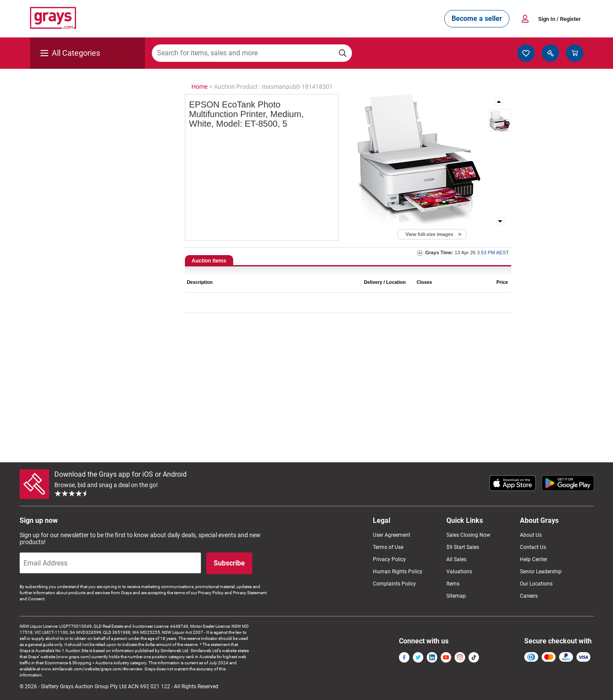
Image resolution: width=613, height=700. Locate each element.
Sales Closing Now (468, 535)
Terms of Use (388, 547)
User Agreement (392, 535)
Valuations (459, 572)
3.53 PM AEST (493, 252)
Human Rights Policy (398, 572)
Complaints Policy (394, 584)
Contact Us (533, 547)
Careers (529, 596)
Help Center (534, 559)
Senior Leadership (541, 572)
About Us (531, 535)
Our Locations (536, 584)
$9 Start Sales (463, 547)
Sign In (559, 19)
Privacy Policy (389, 559)
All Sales (456, 559)
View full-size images (429, 234)
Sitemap (456, 596)
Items (453, 584)
